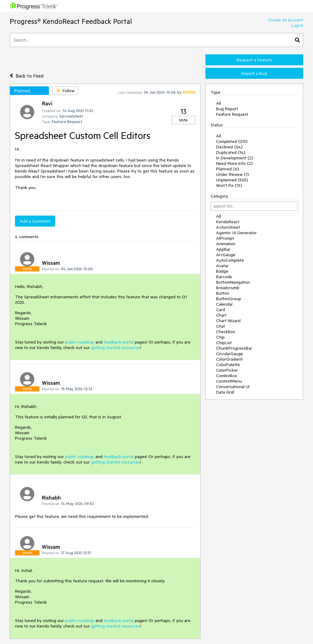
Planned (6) (228, 169)
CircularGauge (230, 354)
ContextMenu (229, 381)
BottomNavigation (233, 282)
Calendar (225, 304)
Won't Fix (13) (229, 185)
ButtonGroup (229, 299)
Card (221, 310)
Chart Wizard (228, 321)
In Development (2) (235, 158)
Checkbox (226, 332)
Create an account (286, 20)
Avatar (222, 266)
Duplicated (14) (231, 152)
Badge (222, 271)
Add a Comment (35, 221)
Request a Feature (254, 60)
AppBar (223, 249)
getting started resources (116, 347)
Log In (297, 25)
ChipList (224, 343)
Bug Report (227, 109)
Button (223, 293)
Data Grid (225, 392)
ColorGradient (229, 359)
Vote (183, 120)
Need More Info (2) (234, 163)
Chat (221, 326)
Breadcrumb (228, 288)
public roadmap (80, 342)
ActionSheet (228, 227)
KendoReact (228, 222)
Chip (220, 337)
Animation (226, 244)
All (219, 103)
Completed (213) (232, 141)
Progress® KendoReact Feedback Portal (71, 21)
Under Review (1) (233, 174)
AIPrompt (225, 238)
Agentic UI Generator (236, 233)
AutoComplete (230, 260)
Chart (221, 315)
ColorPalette (228, 365)
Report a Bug (254, 73)
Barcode (224, 277)
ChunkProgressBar (234, 348)
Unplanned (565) (232, 180)
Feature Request (232, 114)
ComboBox (226, 376)
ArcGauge (226, 255)
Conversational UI (233, 387)
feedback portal (119, 342)
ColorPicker (227, 370)
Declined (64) (229, 147)
